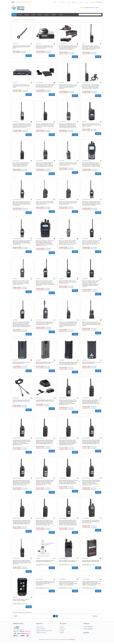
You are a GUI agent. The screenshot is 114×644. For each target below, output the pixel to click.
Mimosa (40, 15)
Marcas (68, 2)
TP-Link (34, 15)
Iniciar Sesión (62, 2)
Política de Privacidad (41, 633)
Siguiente (95, 616)
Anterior (16, 616)
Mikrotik (27, 15)
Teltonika (54, 15)
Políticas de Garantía (41, 629)
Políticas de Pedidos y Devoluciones (44, 631)
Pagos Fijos (74, 2)
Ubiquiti (20, 15)
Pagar (87, 2)
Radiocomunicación (21, 20)
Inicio (14, 15)
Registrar (55, 2)
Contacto (61, 15)
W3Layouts (73, 640)
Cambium (47, 15)
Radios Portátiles (31, 20)
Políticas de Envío (40, 627)
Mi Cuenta (93, 2)
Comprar (29, 56)
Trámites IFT (81, 2)
